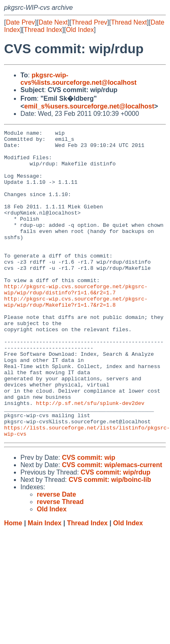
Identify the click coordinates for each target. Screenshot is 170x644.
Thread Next (129, 22)
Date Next (53, 22)
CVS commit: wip (88, 519)
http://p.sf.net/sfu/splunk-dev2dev (90, 458)
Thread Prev (89, 22)
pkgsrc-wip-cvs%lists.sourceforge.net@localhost (78, 79)
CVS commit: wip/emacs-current (112, 526)
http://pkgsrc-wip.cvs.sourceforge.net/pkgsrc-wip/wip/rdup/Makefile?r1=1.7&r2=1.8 (76, 337)
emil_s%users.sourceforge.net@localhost (89, 106)
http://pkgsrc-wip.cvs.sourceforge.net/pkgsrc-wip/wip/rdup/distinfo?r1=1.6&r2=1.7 (76, 322)
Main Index (45, 584)
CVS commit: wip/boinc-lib (110, 541)
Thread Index (43, 30)
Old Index (80, 30)
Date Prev (20, 22)
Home (13, 584)
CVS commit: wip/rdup (115, 534)
